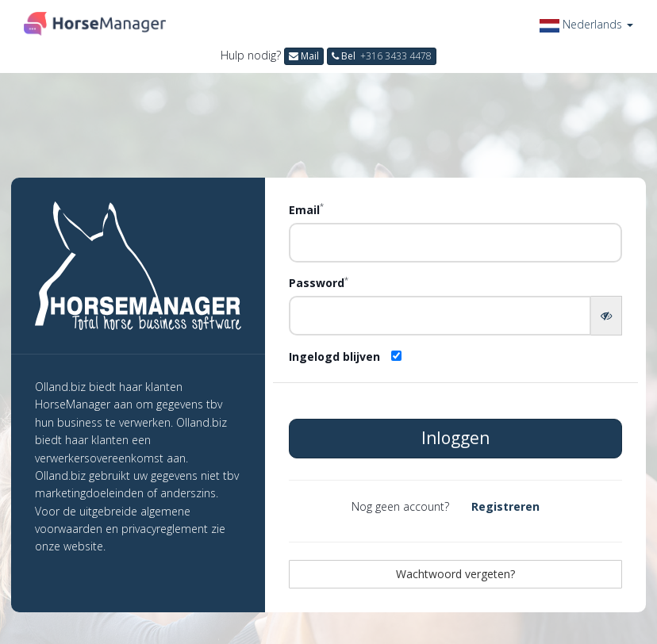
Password (319, 282)
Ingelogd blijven (334, 356)
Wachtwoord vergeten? (455, 574)
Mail (304, 56)
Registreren (505, 506)
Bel (382, 56)
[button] (586, 24)
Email (306, 209)
